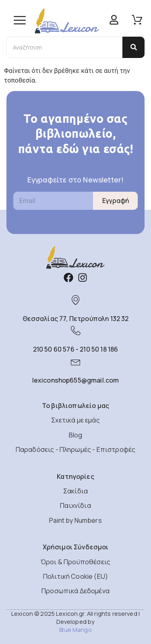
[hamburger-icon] (20, 21)
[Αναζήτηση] (64, 47)
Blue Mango (75, 630)
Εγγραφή (116, 201)
